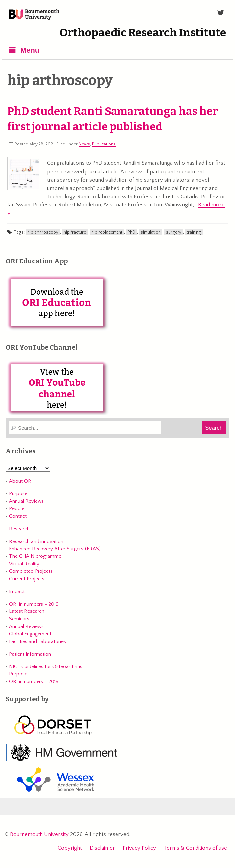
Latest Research (27, 611)
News (84, 144)
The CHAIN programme (35, 556)
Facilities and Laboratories (38, 641)
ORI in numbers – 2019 (34, 604)
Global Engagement (30, 634)
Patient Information (30, 654)
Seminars (19, 619)
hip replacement (107, 232)
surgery (174, 232)
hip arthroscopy (43, 232)
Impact (17, 591)
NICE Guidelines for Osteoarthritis (46, 667)
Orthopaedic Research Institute (143, 33)
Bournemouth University (34, 15)
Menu (30, 50)
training (194, 232)
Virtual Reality (24, 564)
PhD (132, 232)
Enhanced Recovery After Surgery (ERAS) (55, 549)
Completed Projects (31, 571)
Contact (18, 516)
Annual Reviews (26, 501)
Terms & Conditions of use (196, 848)
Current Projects (27, 579)
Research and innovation (36, 541)
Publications (104, 144)
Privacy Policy (139, 848)
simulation (151, 232)
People (17, 509)
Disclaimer (102, 848)
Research (19, 529)
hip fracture (75, 232)
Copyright (70, 848)
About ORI (21, 481)
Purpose (18, 494)
